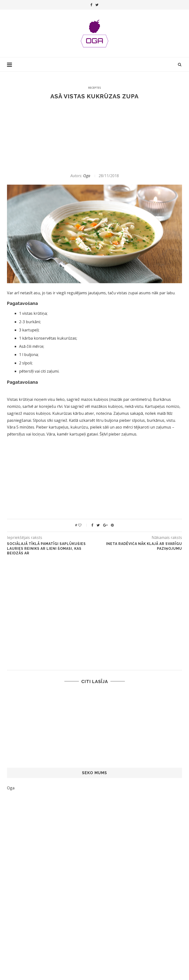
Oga (87, 176)
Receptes (94, 88)
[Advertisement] (94, 136)
